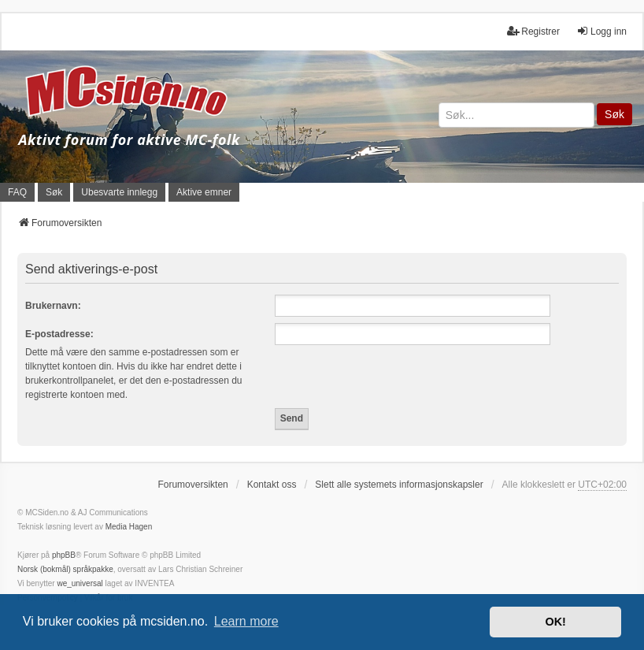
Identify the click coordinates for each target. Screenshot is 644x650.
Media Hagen (129, 527)
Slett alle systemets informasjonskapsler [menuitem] (399, 485)
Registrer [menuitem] (533, 31)
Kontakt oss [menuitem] (272, 485)
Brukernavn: (53, 306)
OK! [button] (555, 622)
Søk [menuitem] (54, 192)
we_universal (80, 583)
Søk (614, 114)
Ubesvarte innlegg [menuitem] (119, 192)
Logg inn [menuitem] (601, 31)
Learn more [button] (246, 621)
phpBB (64, 555)
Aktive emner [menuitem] (204, 192)
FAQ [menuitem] (17, 192)
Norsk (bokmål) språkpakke (65, 569)
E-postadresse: (59, 334)
